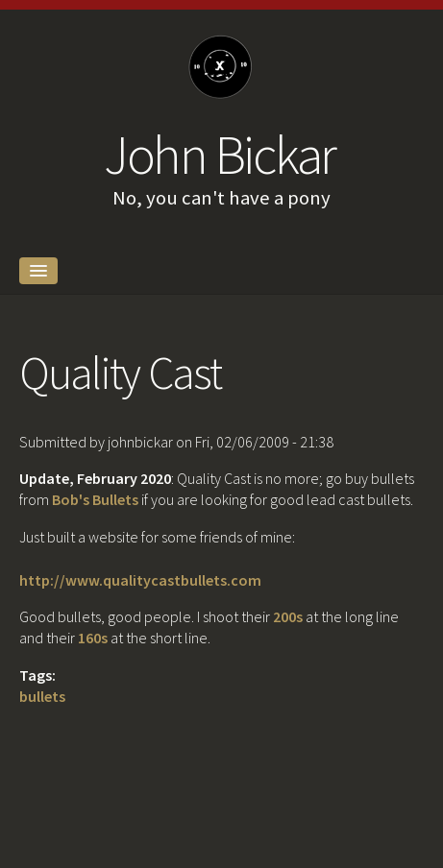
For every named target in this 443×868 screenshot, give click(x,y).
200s (288, 616)
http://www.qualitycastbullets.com (140, 580)
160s (93, 638)
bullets (42, 696)
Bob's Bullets (95, 499)
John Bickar (220, 155)
